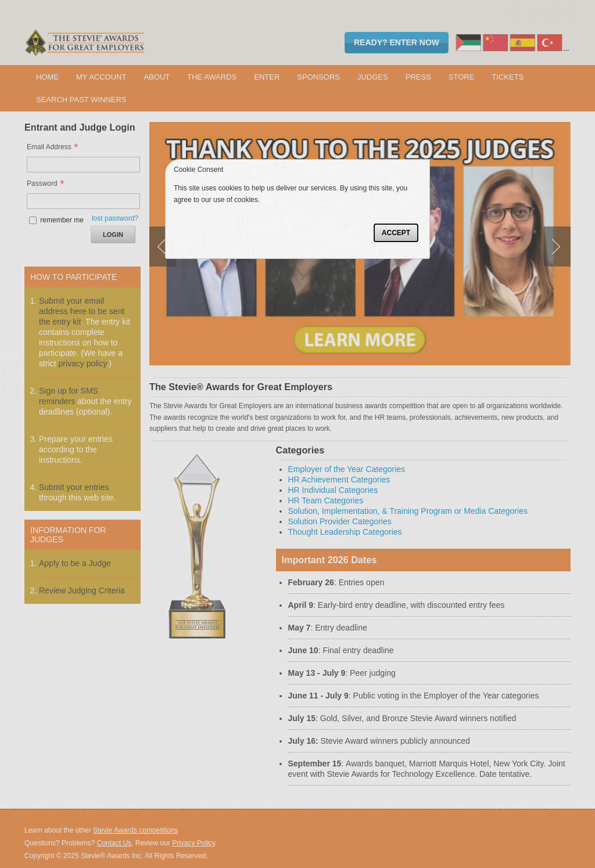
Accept (396, 233)
